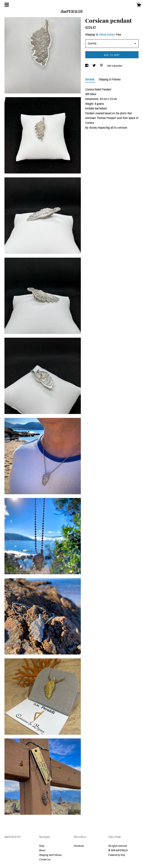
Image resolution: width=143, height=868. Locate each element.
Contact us (45, 859)
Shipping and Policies (50, 855)
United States (107, 34)
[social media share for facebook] (87, 66)
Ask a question (115, 66)
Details (90, 79)
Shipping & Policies (110, 79)
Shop (42, 846)
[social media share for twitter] (94, 66)
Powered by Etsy (117, 855)
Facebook (79, 846)
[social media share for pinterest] (102, 66)
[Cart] (139, 6)
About (42, 850)
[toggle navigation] (7, 5)
